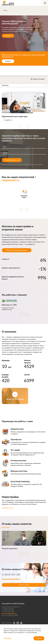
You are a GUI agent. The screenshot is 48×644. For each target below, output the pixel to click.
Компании (6, 361)
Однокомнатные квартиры (15, 116)
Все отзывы (6, 527)
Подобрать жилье (7, 508)
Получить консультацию (17, 250)
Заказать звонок (24, 585)
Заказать (8, 61)
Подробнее (8, 36)
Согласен (39, 638)
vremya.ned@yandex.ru (11, 579)
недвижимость (11, 180)
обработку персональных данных (33, 165)
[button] (24, 85)
